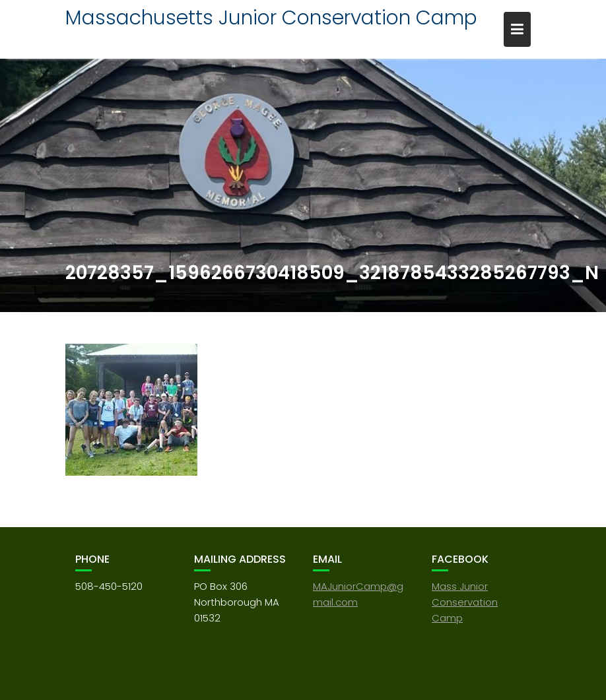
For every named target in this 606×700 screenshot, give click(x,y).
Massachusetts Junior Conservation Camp (271, 18)
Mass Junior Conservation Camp (465, 602)
